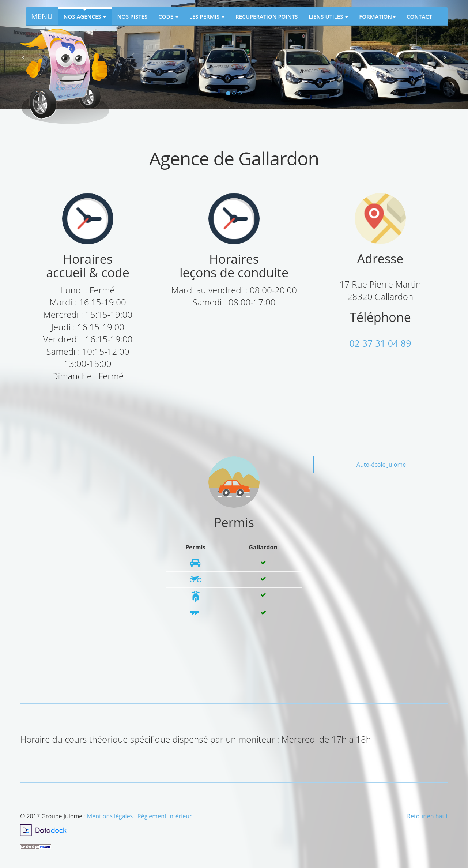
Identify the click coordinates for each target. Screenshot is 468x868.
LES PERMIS (207, 16)
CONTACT (419, 16)
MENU (42, 16)
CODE (168, 16)
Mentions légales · (112, 816)
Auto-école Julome (381, 465)
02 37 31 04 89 (380, 343)
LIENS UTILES (328, 16)
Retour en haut (427, 816)
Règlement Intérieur (165, 816)
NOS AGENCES (85, 16)
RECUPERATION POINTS (267, 16)
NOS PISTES (132, 16)
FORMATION (377, 16)
